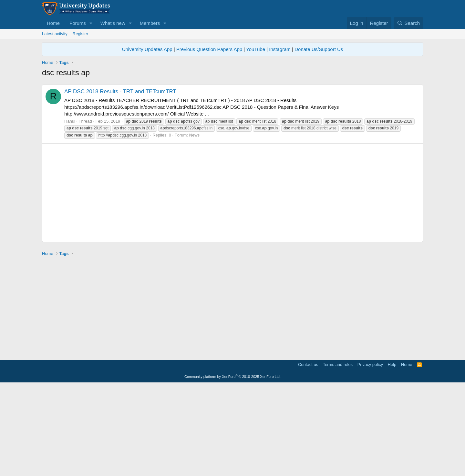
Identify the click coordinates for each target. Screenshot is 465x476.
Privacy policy (370, 455)
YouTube (256, 49)
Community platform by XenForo (232, 467)
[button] (91, 23)
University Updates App (147, 49)
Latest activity (55, 34)
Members (150, 23)
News (195, 225)
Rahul (70, 212)
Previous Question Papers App (209, 49)
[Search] (408, 23)
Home (53, 23)
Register (80, 34)
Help (392, 455)
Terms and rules (338, 455)
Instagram (280, 49)
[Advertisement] (232, 127)
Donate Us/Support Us (319, 49)
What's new (113, 23)
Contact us (308, 455)
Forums (78, 23)
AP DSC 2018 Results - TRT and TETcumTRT (120, 182)
